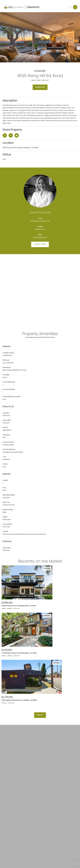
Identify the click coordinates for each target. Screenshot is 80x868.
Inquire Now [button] (40, 87)
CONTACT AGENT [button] (40, 244)
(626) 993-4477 (40, 229)
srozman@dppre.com (40, 237)
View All (40, 715)
